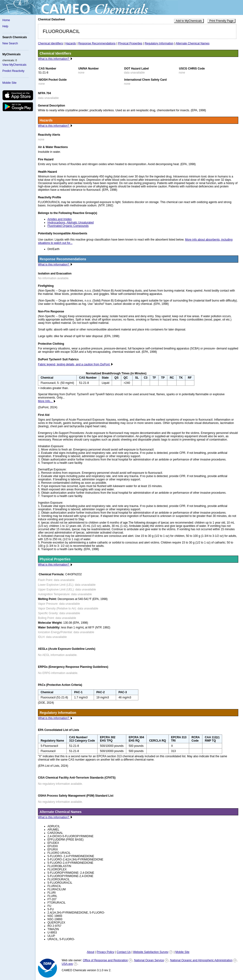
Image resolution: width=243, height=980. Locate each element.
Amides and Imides (60, 219)
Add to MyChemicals (189, 21)
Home (6, 20)
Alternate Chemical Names (193, 43)
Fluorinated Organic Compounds (68, 226)
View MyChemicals (14, 65)
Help (5, 26)
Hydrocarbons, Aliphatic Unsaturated (71, 223)
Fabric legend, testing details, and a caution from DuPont (74, 364)
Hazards (71, 43)
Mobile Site (9, 83)
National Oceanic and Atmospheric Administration (201, 960)
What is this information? (54, 59)
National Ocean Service (149, 960)
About (91, 952)
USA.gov (67, 964)
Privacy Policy (105, 952)
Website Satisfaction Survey (151, 952)
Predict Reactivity (13, 71)
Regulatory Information (159, 43)
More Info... (46, 401)
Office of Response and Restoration (105, 960)
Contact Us (124, 952)
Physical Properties (130, 43)
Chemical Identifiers (50, 43)
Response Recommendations (97, 43)
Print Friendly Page (221, 21)
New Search (10, 43)
